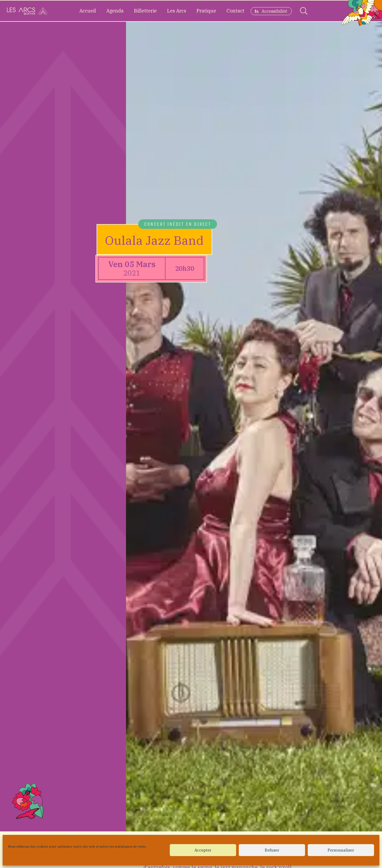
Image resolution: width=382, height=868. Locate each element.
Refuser (272, 850)
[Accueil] (27, 11)
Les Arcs (177, 11)
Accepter (203, 850)
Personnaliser (341, 850)
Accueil (88, 11)
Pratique (206, 11)
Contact (235, 11)
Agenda (115, 11)
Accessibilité (274, 11)
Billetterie (145, 11)
